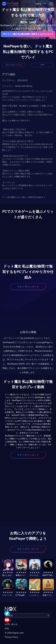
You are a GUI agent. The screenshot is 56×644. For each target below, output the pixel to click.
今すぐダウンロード (14, 65)
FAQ (7, 629)
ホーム (8, 620)
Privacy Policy (11, 637)
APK (42, 65)
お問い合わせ (11, 624)
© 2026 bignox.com (14, 633)
